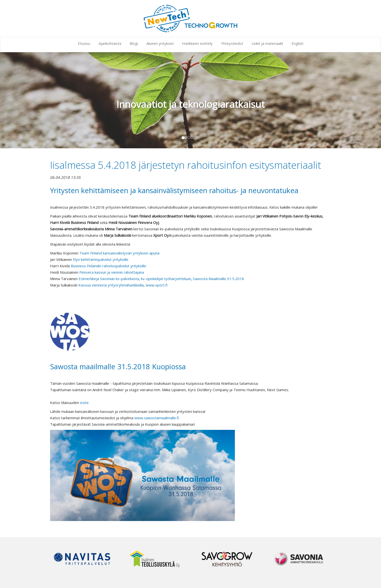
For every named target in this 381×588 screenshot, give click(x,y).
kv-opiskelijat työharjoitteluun (166, 279)
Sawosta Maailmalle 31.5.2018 (218, 279)
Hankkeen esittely (197, 43)
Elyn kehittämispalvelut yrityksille (101, 259)
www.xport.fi (157, 285)
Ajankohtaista (110, 43)
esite (84, 403)
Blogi (134, 43)
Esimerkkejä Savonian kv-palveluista (109, 279)
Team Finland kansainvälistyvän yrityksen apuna (119, 253)
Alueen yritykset (160, 43)
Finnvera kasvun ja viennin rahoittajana (112, 272)
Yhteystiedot (232, 43)
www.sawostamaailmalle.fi (157, 418)
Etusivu (84, 43)
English (297, 43)
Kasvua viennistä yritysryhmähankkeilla (111, 285)
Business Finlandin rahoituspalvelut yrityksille (108, 266)
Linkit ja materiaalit (267, 43)
